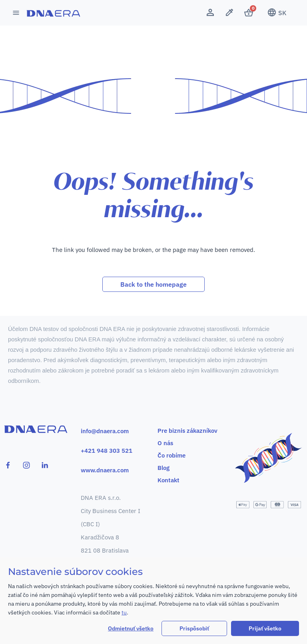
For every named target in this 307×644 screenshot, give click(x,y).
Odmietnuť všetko (131, 628)
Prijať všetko (265, 628)
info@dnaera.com (105, 431)
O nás (165, 443)
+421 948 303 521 (107, 451)
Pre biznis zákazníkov (187, 431)
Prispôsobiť (194, 628)
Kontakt (168, 480)
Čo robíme (171, 455)
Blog (163, 468)
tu (124, 612)
